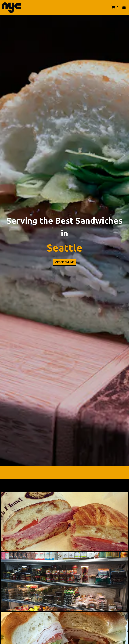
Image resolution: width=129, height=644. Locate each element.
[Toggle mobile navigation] (124, 8)
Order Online (64, 262)
